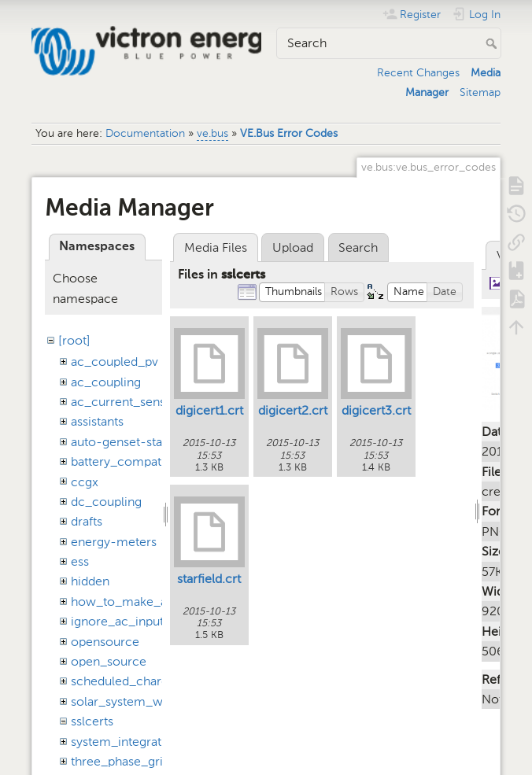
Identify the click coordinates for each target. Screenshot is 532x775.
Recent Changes (418, 73)
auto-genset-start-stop (136, 442)
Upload (293, 247)
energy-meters (114, 542)
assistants (97, 421)
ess (80, 561)
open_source (109, 661)
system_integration (125, 742)
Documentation (145, 133)
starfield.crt (209, 579)
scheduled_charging (128, 681)
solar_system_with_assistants (154, 701)
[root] (74, 340)
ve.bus (212, 133)
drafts (87, 521)
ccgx (85, 482)
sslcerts (92, 721)
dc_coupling (106, 502)
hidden (90, 581)
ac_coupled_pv (115, 362)
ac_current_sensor (124, 402)
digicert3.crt (376, 410)
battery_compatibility (131, 461)
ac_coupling (106, 382)
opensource (105, 642)
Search (493, 43)
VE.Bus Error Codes (289, 133)
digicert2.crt (293, 410)
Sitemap (480, 92)
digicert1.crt (209, 410)
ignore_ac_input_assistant (144, 621)
